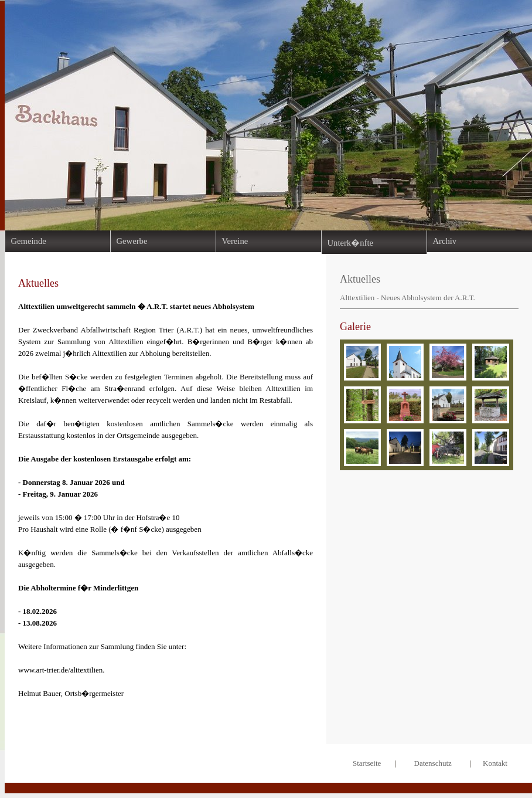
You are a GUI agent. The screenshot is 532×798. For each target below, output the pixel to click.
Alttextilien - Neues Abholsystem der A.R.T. (407, 298)
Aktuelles (360, 279)
